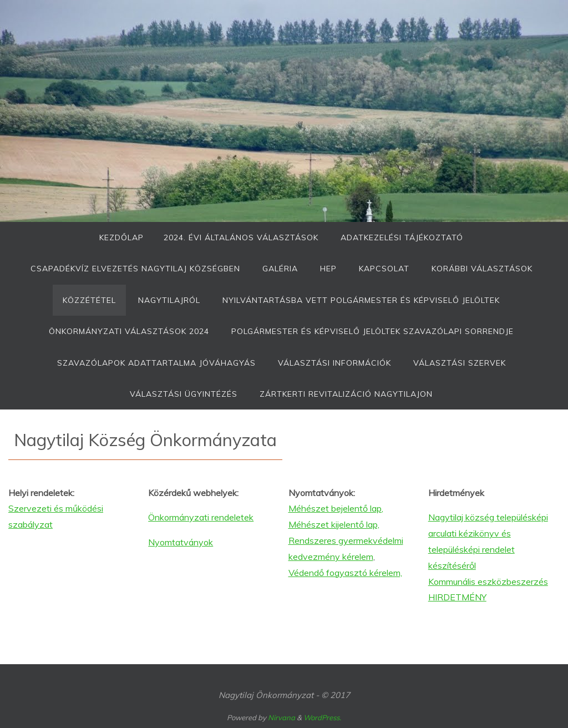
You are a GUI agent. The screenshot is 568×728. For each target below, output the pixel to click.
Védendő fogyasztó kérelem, (345, 573)
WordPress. (322, 717)
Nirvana (282, 717)
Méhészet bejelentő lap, (336, 508)
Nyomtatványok (181, 542)
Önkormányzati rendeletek (201, 517)
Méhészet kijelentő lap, (334, 524)
